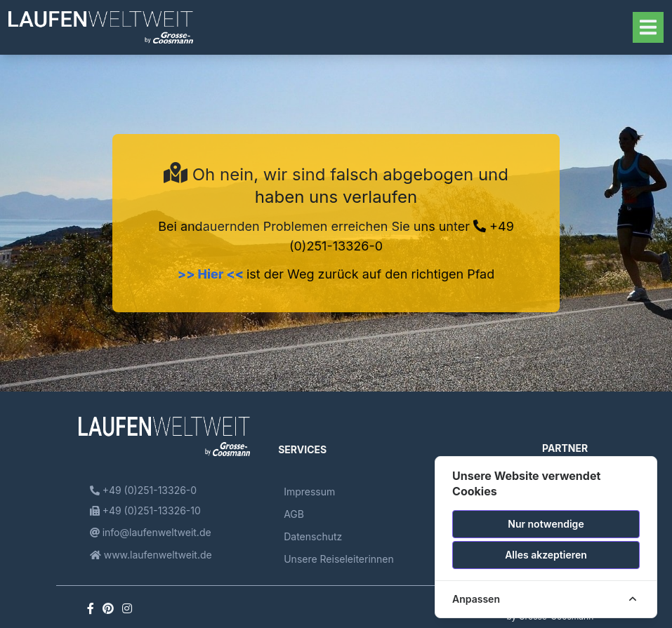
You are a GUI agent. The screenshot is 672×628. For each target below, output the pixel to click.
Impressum (309, 492)
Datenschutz (313, 536)
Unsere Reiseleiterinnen (339, 559)
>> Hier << (212, 274)
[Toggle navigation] (648, 27)
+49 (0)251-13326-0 (143, 490)
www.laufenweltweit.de (151, 555)
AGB (294, 514)
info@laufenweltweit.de (151, 532)
